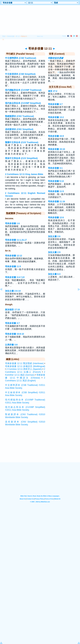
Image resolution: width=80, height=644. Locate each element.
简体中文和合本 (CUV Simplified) (21, 158)
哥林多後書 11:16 (56, 201)
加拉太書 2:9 (54, 252)
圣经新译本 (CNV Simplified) (19, 129)
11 (49, 61)
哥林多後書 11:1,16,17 (16, 240)
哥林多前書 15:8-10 (15, 334)
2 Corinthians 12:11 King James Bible (24, 174)
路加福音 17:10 (12, 310)
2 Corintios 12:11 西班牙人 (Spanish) (24, 369)
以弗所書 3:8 (11, 345)
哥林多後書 (11, 36)
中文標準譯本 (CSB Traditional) (21, 58)
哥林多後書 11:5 (13, 266)
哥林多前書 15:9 (56, 136)
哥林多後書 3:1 (55, 168)
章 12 (18, 36)
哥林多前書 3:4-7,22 (15, 277)
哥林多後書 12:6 (56, 217)
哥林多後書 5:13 (56, 181)
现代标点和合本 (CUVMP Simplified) (23, 103)
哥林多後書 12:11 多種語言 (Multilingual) (25, 366)
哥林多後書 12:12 (14, 256)
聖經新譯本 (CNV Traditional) (20, 116)
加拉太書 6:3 (54, 274)
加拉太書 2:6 (54, 236)
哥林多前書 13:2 (56, 117)
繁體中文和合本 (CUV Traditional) (22, 142)
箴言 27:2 (53, 91)
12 (58, 72)
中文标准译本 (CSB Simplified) (20, 74)
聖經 (4, 36)
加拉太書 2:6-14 (13, 291)
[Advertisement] (40, 447)
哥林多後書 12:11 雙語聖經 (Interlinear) (24, 363)
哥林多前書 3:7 (12, 323)
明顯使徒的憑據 (56, 58)
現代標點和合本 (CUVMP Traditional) (23, 90)
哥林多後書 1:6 (12, 223)
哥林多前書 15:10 (56, 149)
